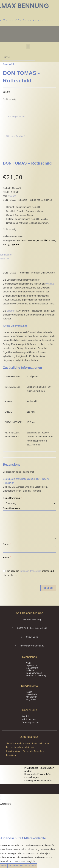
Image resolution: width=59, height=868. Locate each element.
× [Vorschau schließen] (1, 796)
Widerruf (30, 670)
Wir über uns (29, 719)
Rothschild (42, 240)
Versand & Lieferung (36, 676)
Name (7, 544)
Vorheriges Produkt (17, 117)
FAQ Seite (31, 700)
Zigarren (15, 244)
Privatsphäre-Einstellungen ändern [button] (39, 769)
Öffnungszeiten (30, 723)
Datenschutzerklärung (30, 571)
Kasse (29, 692)
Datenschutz (32, 668)
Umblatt (50, 284)
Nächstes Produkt (15, 136)
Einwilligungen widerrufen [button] (38, 781)
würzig (6, 244)
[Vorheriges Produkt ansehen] (7, 117)
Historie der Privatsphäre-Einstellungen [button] (38, 776)
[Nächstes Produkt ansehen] (24, 136)
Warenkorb (31, 694)
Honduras (22, 240)
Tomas (52, 240)
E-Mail (7, 558)
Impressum (31, 665)
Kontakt (26, 716)
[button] (28, 46)
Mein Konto (32, 697)
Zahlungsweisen (34, 673)
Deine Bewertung (12, 498)
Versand (12, 196)
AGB (28, 663)
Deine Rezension (12, 508)
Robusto (32, 240)
